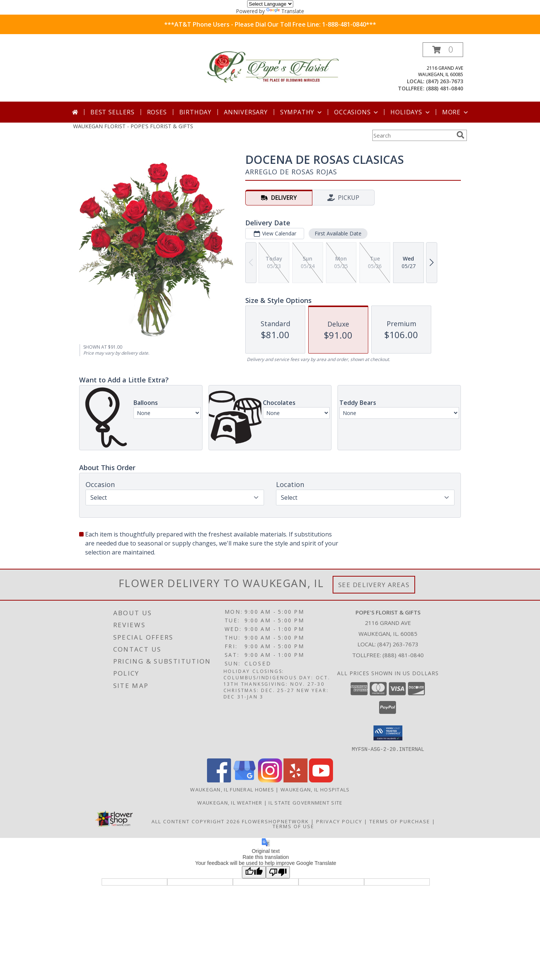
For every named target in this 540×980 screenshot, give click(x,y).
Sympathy (302, 112)
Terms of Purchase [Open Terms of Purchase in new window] (400, 821)
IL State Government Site (305, 802)
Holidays (411, 112)
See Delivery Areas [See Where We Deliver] (374, 585)
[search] (460, 135)
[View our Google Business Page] (244, 780)
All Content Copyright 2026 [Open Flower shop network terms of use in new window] (196, 821)
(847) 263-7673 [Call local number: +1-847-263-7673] (445, 81)
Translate (285, 11)
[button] (443, 50)
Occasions (357, 112)
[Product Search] (413, 135)
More (456, 112)
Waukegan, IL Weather (230, 802)
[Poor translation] (278, 872)
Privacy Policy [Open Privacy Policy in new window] (339, 821)
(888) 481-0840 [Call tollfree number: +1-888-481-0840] (445, 88)
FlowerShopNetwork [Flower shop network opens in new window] (275, 821)
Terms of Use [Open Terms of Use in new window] (293, 826)
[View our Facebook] (219, 780)
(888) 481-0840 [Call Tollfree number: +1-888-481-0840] (403, 655)
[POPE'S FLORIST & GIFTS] (273, 67)
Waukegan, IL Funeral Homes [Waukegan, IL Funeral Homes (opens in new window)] (232, 789)
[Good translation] (254, 872)
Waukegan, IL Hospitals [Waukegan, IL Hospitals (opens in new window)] (315, 789)
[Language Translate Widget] (270, 4)
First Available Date (338, 233)
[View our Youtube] (321, 780)
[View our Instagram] (270, 780)
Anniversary (246, 112)
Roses (157, 112)
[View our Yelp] (295, 780)
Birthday (195, 112)
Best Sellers (112, 112)
